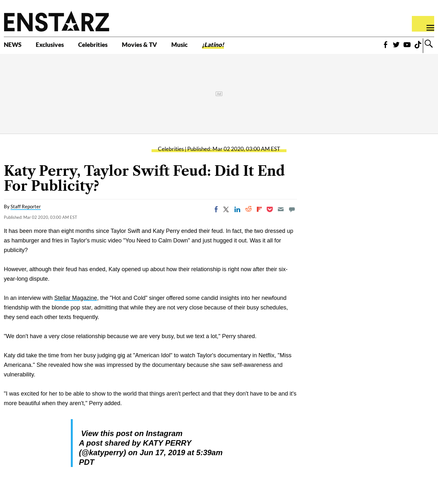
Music (215, 47)
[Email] (281, 216)
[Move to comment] (292, 216)
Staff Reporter (26, 213)
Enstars (57, 21)
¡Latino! (254, 47)
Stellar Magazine (76, 305)
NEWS (15, 47)
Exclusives (59, 47)
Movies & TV (167, 47)
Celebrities (111, 47)
